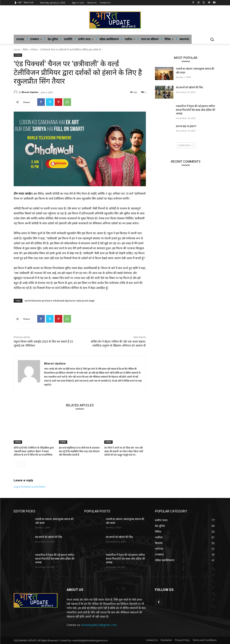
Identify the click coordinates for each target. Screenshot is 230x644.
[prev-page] (16, 464)
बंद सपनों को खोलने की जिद (189, 87)
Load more (186, 145)
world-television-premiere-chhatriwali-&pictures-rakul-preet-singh (60, 301)
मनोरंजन (34, 50)
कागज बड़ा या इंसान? (186, 126)
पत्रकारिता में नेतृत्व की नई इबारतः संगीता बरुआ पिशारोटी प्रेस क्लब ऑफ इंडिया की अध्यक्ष (196, 110)
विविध (25, 50)
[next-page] (22, 464)
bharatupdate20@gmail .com (99, 625)
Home (17, 50)
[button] (212, 39)
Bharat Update (30, 92)
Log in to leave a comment (29, 487)
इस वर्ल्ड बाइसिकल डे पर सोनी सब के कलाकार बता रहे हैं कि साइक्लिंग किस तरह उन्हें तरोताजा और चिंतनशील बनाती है (79, 451)
